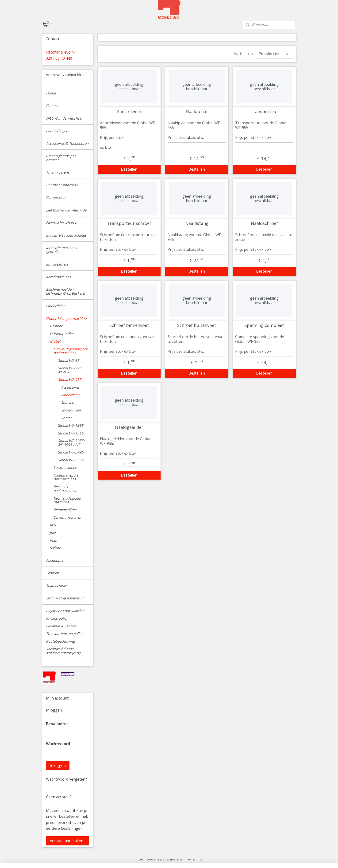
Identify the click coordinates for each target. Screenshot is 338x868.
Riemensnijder (65, 510)
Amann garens (58, 172)
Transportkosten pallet (64, 633)
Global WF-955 (69, 379)
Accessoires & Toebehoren (67, 143)
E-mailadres (57, 724)
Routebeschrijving (60, 641)
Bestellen (129, 168)
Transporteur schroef (129, 222)
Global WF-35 (68, 360)
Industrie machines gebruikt (61, 250)
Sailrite (55, 548)
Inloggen (58, 766)
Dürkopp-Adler (62, 334)
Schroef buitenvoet (197, 324)
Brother (56, 326)
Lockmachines (65, 467)
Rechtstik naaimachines (65, 489)
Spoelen (67, 403)
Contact (52, 106)
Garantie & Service (61, 626)
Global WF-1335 (70, 425)
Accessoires (70, 387)
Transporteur (264, 110)
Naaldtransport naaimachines (66, 477)
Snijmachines (57, 586)
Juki (53, 532)
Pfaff (54, 540)
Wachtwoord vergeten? (66, 779)
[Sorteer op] (273, 53)
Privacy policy (57, 618)
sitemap (190, 859)
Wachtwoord (58, 744)
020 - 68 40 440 (59, 58)
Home (51, 93)
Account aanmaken (67, 841)
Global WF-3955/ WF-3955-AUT (71, 443)
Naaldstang (197, 222)
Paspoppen (55, 560)
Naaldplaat (197, 110)
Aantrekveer (129, 110)
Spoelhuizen (71, 410)
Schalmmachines (67, 517)
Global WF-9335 (70, 460)
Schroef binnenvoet (129, 324)
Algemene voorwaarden (65, 611)
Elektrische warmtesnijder (67, 210)
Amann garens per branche (61, 158)
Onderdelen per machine (66, 318)
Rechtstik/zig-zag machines (67, 500)
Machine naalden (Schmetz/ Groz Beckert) (65, 291)
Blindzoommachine (62, 185)
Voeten (67, 418)
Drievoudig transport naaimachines (70, 351)
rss (200, 859)
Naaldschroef (264, 222)
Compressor (56, 197)
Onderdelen (56, 306)
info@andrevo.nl (60, 52)
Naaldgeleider (129, 426)
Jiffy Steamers (57, 264)
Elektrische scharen (61, 223)
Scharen (52, 573)
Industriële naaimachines (66, 235)
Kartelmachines (58, 277)
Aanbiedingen (57, 131)
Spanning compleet (264, 324)
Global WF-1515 (70, 433)
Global (55, 341)
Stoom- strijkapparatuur (65, 598)
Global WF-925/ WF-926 (70, 370)
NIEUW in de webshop (64, 118)
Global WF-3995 (70, 452)
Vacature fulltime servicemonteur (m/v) (63, 651)
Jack (53, 525)
